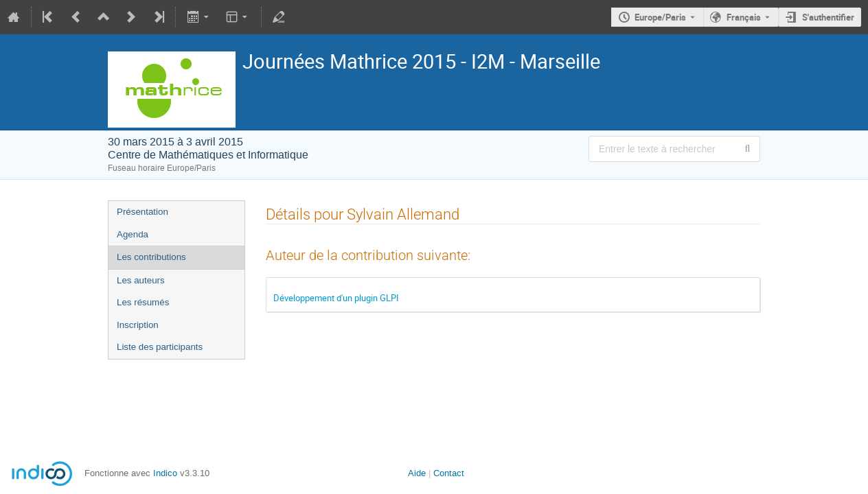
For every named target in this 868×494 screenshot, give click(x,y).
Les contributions (151, 257)
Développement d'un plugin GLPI (336, 298)
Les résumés (143, 302)
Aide (417, 473)
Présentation (142, 212)
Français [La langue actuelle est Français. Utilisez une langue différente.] (744, 17)
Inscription (138, 325)
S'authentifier (828, 17)
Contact (449, 473)
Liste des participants (160, 347)
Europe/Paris (660, 17)
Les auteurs (141, 280)
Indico (165, 473)
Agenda (133, 234)
